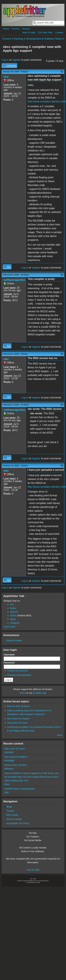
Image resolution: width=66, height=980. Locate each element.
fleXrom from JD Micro (19, 706)
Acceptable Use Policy (18, 823)
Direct (23, 693)
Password (10, 663)
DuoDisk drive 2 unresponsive (20, 789)
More (60, 735)
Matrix (13, 608)
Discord (14, 612)
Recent (26, 29)
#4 (62, 405)
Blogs (9, 807)
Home (6, 29)
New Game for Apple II (19, 719)
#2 (62, 275)
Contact (59, 33)
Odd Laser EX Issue (17, 723)
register (16, 60)
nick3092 (9, 752)
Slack (13, 619)
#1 (62, 72)
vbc (6, 77)
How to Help (33, 870)
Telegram (15, 623)
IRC (12, 604)
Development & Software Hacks (44, 39)
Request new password (19, 675)
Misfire (13, 616)
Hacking (18, 39)
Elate (7, 784)
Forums (16, 29)
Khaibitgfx (9, 761)
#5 (62, 466)
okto (6, 792)
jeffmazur (9, 769)
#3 (62, 354)
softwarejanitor (15, 280)
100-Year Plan (45, 33)
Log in (5, 60)
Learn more (10, 627)
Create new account (17, 671)
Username (10, 655)
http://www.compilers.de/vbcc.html (47, 101)
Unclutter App (39, 693)
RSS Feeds (12, 815)
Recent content (14, 641)
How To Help (29, 33)
